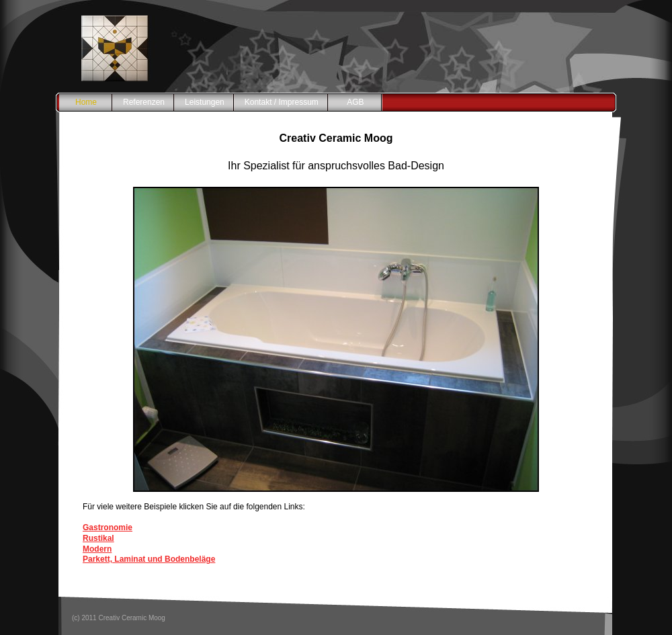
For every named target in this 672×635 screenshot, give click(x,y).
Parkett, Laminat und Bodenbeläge (149, 559)
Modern (97, 549)
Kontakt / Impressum (282, 102)
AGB (355, 102)
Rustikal (98, 538)
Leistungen (205, 102)
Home (86, 102)
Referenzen (144, 102)
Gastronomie (108, 527)
